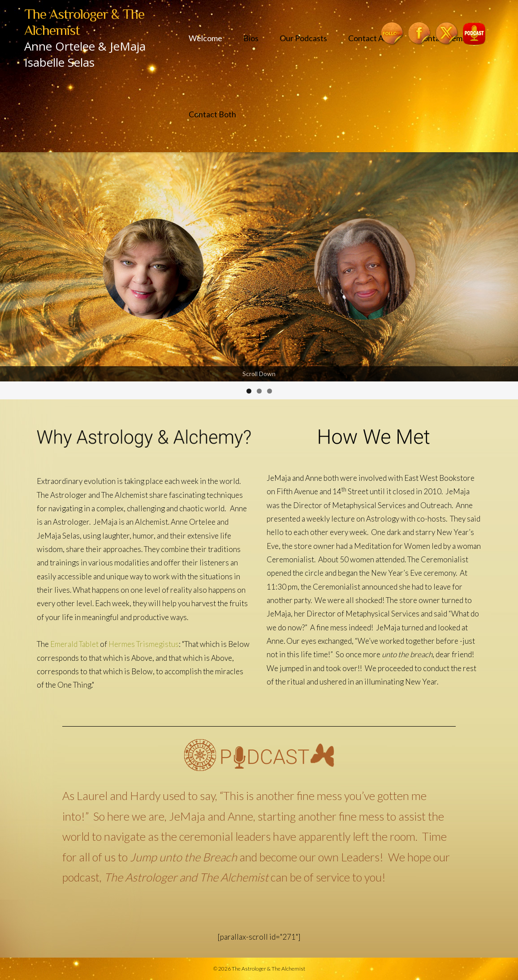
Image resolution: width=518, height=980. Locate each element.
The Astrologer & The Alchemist (268, 969)
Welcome (205, 38)
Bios (251, 38)
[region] (259, 276)
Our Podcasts (303, 38)
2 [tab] (259, 391)
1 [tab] (249, 391)
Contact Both (212, 114)
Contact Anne (373, 38)
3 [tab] (270, 391)
